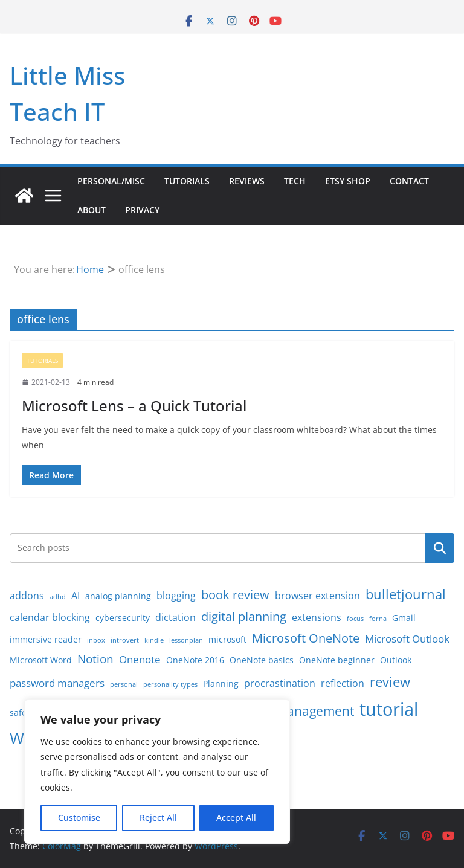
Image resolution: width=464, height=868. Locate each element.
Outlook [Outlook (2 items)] (396, 660)
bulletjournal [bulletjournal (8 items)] (406, 594)
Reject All (158, 818)
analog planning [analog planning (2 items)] (118, 596)
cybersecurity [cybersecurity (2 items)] (123, 618)
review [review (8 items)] (390, 682)
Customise (79, 818)
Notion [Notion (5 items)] (95, 659)
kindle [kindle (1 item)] (154, 640)
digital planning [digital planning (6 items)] (244, 616)
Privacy (142, 210)
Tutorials (187, 181)
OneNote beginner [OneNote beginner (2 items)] (337, 660)
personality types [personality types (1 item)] (170, 684)
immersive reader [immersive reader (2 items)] (46, 639)
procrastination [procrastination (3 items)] (280, 683)
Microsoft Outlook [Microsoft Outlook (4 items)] (407, 638)
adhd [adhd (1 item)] (58, 597)
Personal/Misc (111, 181)
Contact (409, 181)
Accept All (236, 818)
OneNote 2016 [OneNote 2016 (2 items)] (195, 660)
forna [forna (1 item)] (378, 619)
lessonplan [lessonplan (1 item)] (186, 640)
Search (440, 548)
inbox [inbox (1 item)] (96, 640)
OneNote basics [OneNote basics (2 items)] (262, 660)
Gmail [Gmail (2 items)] (404, 618)
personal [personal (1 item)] (124, 684)
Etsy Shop (348, 181)
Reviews (247, 181)
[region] (157, 772)
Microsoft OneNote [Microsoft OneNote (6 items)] (306, 638)
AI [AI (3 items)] (76, 596)
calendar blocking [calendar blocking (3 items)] (50, 617)
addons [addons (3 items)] (27, 596)
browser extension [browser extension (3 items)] (317, 596)
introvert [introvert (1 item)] (125, 640)
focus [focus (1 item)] (355, 619)
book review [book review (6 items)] (235, 595)
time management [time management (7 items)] (300, 711)
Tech (295, 181)
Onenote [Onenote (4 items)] (140, 659)
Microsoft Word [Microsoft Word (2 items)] (41, 660)
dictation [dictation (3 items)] (176, 617)
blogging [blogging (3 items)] (176, 596)
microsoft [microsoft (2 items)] (227, 639)
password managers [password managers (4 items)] (57, 683)
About (92, 210)
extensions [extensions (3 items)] (317, 617)
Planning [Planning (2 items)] (221, 683)
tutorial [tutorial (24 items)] (389, 709)
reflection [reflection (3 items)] (343, 683)
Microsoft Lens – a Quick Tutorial (134, 406)
